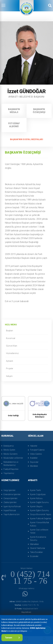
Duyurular (34, 462)
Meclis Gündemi (10, 454)
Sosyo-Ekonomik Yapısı (41, 514)
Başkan (26, 331)
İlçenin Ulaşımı (36, 506)
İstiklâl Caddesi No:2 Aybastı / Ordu (26, 601)
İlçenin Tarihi (35, 490)
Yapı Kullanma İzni (11, 514)
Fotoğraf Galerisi (37, 450)
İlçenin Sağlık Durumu (39, 502)
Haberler (34, 446)
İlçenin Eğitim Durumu (40, 510)
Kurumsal (26, 338)
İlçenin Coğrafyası (38, 494)
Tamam (12, 638)
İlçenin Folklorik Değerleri (41, 519)
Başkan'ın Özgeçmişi (39, 111)
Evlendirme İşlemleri (12, 494)
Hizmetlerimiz (26, 353)
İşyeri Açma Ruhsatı (12, 506)
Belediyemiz (9, 446)
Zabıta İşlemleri (10, 502)
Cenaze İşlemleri (10, 498)
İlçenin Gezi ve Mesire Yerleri (39, 531)
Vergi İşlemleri (9, 490)
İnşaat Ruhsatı (10, 510)
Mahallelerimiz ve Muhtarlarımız (11, 464)
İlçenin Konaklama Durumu (38, 539)
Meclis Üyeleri (9, 450)
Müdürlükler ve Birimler (13, 458)
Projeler (26, 368)
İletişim (26, 376)
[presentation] (6, 404)
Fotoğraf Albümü (14, 125)
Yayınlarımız (9, 473)
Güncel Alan (26, 346)
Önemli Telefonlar (38, 548)
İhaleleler (34, 458)
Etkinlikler (34, 466)
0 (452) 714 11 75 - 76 (27, 605)
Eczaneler (34, 556)
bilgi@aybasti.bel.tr (26, 609)
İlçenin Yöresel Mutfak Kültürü (40, 524)
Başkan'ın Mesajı (14, 111)
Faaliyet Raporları (11, 469)
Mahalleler (34, 544)
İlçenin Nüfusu (36, 498)
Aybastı (26, 361)
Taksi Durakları (36, 552)
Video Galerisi (36, 454)
